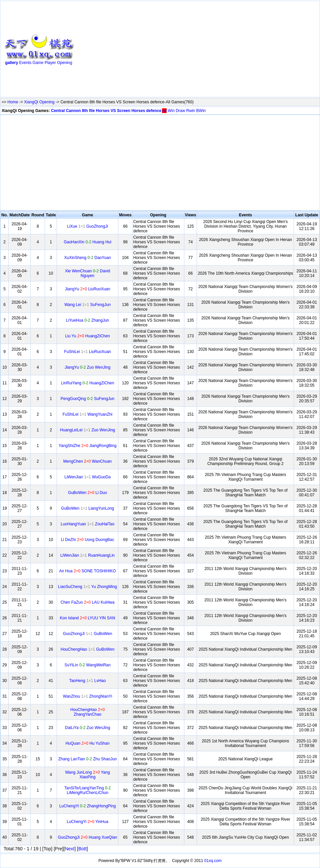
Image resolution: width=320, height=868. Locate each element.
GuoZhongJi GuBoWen (88, 634)
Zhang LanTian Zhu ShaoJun (88, 759)
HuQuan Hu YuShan (87, 743)
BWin (201, 111)
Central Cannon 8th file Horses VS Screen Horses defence (106, 111)
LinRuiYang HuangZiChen (87, 383)
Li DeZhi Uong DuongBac (88, 540)
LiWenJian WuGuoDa (87, 477)
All (164, 111)
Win (171, 111)
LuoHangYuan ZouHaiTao (87, 524)
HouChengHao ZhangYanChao (87, 712)
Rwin (191, 111)
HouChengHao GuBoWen (88, 649)
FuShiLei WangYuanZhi (87, 414)
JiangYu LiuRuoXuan (88, 289)
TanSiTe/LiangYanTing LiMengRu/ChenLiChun (87, 790)
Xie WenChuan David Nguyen (87, 273)
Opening (64, 63)
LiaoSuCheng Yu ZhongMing (87, 587)
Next (69, 849)
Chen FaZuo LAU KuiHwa (88, 602)
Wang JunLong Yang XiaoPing (87, 775)
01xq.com (213, 861)
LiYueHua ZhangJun (87, 320)
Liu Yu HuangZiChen (87, 336)
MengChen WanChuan (87, 461)
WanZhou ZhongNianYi (88, 696)
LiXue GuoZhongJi (87, 226)
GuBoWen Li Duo (87, 493)
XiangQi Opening (39, 102)
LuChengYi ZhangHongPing (88, 806)
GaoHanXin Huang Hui (87, 242)
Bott (82, 849)
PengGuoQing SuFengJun (87, 399)
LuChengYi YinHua (87, 822)
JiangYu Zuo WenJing (87, 367)
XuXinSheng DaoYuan (87, 258)
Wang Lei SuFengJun (87, 305)
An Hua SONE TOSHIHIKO (88, 571)
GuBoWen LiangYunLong (87, 508)
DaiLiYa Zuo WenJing (88, 728)
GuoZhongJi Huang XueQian (88, 837)
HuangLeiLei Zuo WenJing (87, 430)
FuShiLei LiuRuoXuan (87, 352)
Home (13, 102)
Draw (180, 111)
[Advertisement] (167, 50)
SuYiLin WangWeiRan (87, 665)
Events (25, 63)
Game (38, 63)
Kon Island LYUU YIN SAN (88, 618)
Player (50, 63)
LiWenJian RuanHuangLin (87, 555)
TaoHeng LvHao (88, 681)
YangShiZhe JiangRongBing (88, 446)
